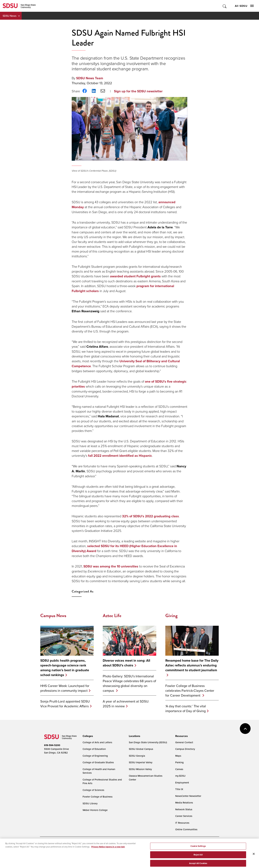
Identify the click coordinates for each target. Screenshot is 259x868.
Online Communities (186, 829)
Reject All (198, 857)
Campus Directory (185, 749)
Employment (182, 783)
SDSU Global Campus (141, 749)
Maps (178, 756)
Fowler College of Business (98, 797)
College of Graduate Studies (98, 762)
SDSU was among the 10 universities (111, 566)
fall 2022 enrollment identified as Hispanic (120, 456)
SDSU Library (90, 803)
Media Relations (184, 803)
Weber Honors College (95, 810)
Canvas (179, 769)
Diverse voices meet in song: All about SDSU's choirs (126, 663)
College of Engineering (95, 756)
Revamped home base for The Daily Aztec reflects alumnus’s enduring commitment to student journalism (192, 665)
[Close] (254, 856)
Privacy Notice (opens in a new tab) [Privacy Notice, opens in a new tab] (108, 849)
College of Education (94, 749)
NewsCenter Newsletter (188, 796)
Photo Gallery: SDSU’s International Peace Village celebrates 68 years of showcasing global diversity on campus (129, 683)
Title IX (179, 789)
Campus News (53, 616)
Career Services (184, 816)
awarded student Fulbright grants (135, 276)
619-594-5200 (52, 745)
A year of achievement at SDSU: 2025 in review (126, 704)
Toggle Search (225, 6)
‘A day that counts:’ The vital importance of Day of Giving (186, 708)
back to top (245, 729)
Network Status (184, 809)
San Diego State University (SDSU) (148, 742)
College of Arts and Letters (97, 742)
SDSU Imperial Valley (141, 762)
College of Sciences (93, 790)
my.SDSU (180, 776)
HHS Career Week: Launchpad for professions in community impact (65, 688)
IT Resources (182, 823)
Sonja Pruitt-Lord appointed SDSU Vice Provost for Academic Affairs (65, 704)
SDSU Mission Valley (140, 769)
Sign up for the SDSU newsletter (138, 91)
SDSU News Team (90, 78)
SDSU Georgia (137, 756)
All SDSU (244, 6)
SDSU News (9, 16)
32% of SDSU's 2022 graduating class (150, 516)
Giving (171, 616)
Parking (179, 762)
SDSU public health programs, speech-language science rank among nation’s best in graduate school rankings (65, 668)
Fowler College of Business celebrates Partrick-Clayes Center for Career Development (190, 691)
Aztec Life (112, 616)
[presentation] (87, 736)
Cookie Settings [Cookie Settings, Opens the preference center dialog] (198, 849)
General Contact (184, 742)
